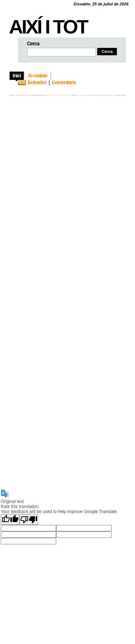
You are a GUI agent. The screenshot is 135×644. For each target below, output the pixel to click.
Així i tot (48, 27)
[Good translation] (10, 520)
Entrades (37, 82)
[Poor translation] (29, 520)
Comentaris (64, 82)
